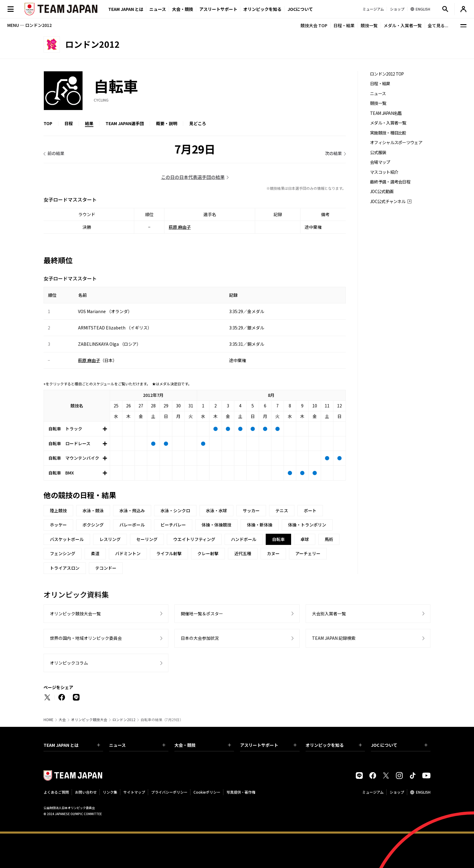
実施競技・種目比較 (388, 133)
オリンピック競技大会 (89, 720)
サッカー (251, 510)
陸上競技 (58, 510)
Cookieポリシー (207, 792)
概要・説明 (167, 123)
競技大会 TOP (314, 25)
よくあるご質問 (56, 792)
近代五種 (243, 553)
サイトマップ (134, 792)
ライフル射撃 (169, 553)
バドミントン (128, 553)
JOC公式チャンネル (388, 201)
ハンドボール (244, 539)
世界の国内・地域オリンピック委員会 (86, 638)
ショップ (397, 792)
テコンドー (106, 568)
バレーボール (132, 525)
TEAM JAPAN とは (72, 745)
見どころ (198, 123)
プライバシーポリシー (169, 792)
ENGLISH (423, 792)
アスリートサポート (218, 9)
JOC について (399, 745)
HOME (49, 720)
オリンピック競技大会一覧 (75, 614)
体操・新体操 (260, 525)
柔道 (95, 553)
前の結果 (56, 153)
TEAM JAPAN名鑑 (386, 113)
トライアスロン (65, 568)
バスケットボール (67, 539)
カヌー (273, 553)
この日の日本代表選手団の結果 (193, 177)
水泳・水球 (216, 510)
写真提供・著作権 (241, 792)
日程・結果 (344, 25)
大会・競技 (203, 745)
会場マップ (380, 162)
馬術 (329, 539)
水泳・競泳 (93, 510)
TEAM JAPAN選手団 (125, 123)
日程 (69, 123)
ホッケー (58, 525)
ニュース (158, 9)
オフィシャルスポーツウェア (396, 143)
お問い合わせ (86, 792)
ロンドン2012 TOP (387, 74)
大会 (62, 720)
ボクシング (93, 525)
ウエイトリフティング (194, 539)
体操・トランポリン (307, 525)
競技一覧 (369, 25)
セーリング (147, 539)
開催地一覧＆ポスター (202, 614)
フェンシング (63, 553)
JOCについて (300, 9)
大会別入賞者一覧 (329, 614)
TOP (48, 123)
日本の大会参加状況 (200, 638)
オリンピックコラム (69, 663)
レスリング (110, 539)
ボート (310, 510)
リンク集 (110, 792)
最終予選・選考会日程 (390, 182)
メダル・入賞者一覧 (403, 25)
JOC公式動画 (382, 191)
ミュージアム (373, 792)
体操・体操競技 (216, 525)
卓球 (305, 539)
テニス (282, 510)
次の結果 (333, 153)
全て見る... (438, 25)
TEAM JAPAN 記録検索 (334, 638)
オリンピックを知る (262, 9)
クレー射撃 (208, 553)
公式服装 (378, 152)
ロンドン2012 (124, 720)
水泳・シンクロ (175, 510)
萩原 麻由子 (180, 227)
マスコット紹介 (384, 172)
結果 (89, 123)
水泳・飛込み (132, 510)
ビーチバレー (173, 525)
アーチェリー (308, 553)
